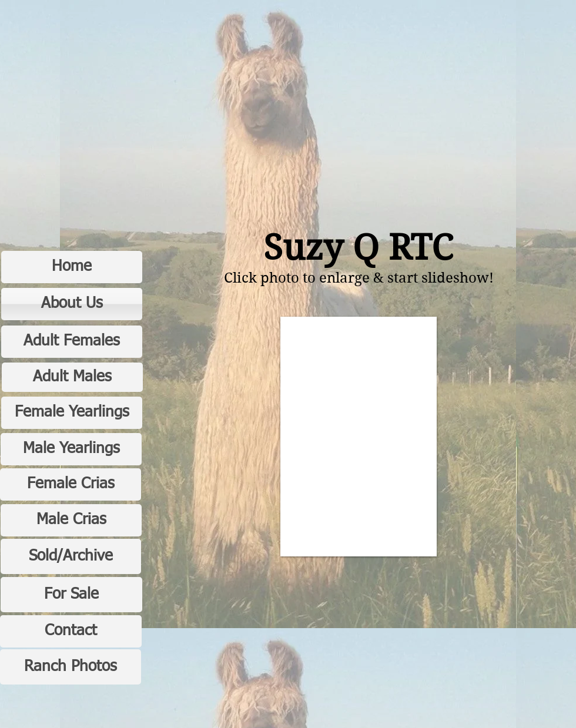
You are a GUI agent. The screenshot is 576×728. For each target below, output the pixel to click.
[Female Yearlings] (72, 413)
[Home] (72, 267)
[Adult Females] (72, 342)
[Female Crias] (71, 484)
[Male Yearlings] (71, 449)
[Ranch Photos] (71, 667)
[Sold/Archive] (71, 556)
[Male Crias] (71, 520)
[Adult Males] (72, 377)
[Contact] (71, 631)
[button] (359, 437)
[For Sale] (71, 595)
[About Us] (72, 304)
